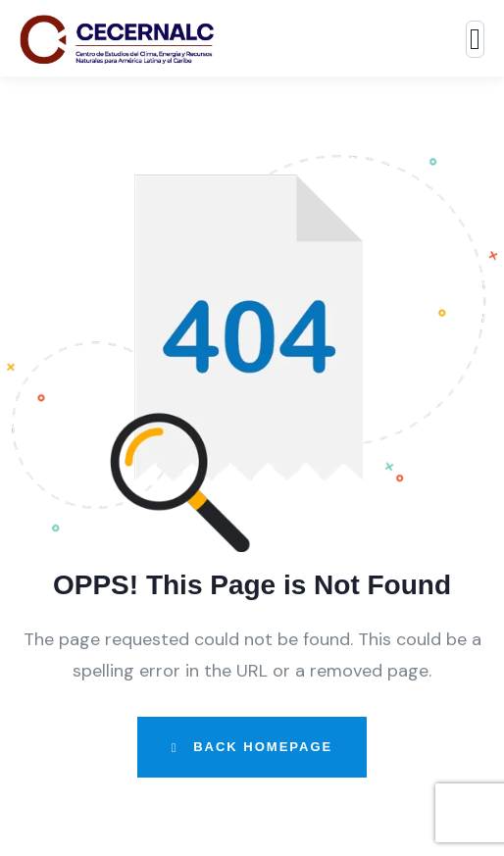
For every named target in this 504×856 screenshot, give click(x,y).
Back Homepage (252, 747)
